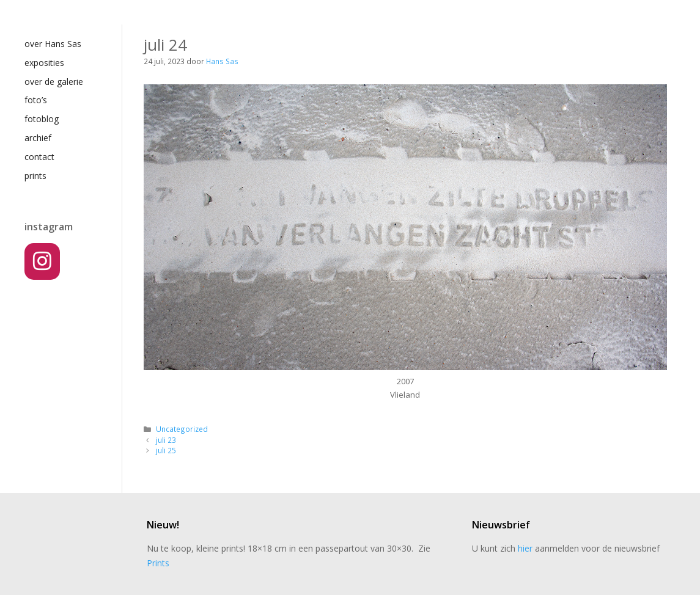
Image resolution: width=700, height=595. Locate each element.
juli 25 (166, 450)
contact (39, 157)
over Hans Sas (53, 44)
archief (38, 138)
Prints (158, 563)
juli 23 (166, 440)
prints (35, 176)
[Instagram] (42, 261)
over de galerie (54, 82)
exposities (44, 63)
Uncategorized (182, 429)
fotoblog (42, 119)
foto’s (36, 100)
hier (525, 548)
